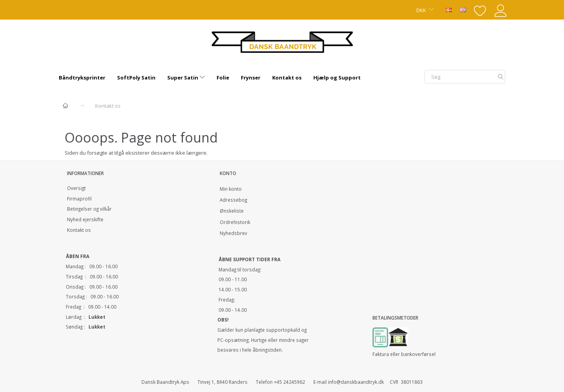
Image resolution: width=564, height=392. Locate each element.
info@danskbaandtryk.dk (356, 382)
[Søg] (501, 77)
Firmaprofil (79, 199)
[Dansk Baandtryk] (282, 41)
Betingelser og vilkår (89, 209)
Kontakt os (79, 230)
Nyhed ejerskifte (85, 219)
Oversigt (76, 188)
